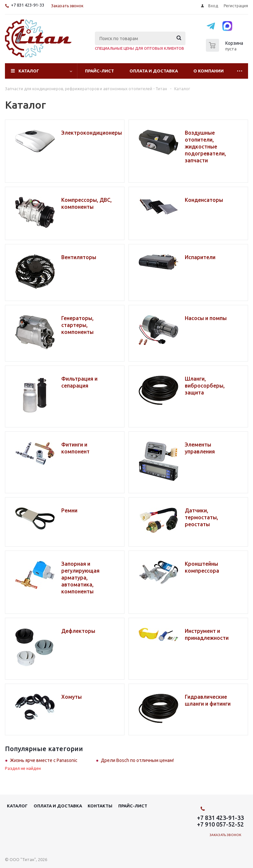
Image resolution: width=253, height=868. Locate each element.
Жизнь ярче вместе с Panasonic (44, 760)
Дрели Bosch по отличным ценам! (137, 760)
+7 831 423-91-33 (28, 5)
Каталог (29, 71)
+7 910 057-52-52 (220, 824)
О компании (209, 71)
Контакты (100, 806)
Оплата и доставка (154, 71)
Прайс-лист (99, 71)
